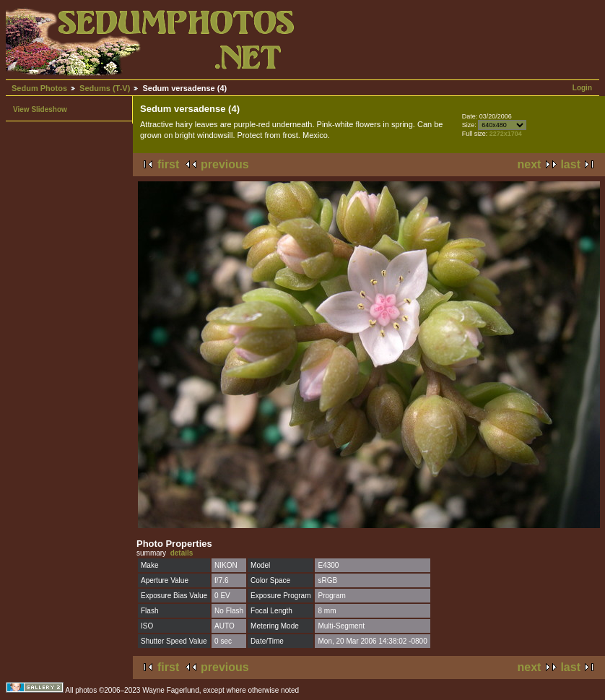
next (530, 164)
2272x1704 (506, 134)
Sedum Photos (39, 88)
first (168, 164)
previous (225, 164)
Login (582, 88)
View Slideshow (40, 109)
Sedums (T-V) (105, 88)
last (570, 164)
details (182, 553)
